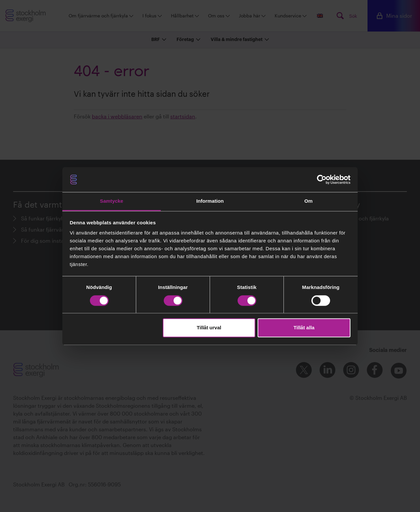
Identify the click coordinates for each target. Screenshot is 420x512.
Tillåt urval (209, 328)
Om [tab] (308, 201)
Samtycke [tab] (112, 201)
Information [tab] (210, 201)
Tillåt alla (304, 328)
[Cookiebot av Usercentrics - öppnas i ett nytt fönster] (322, 179)
